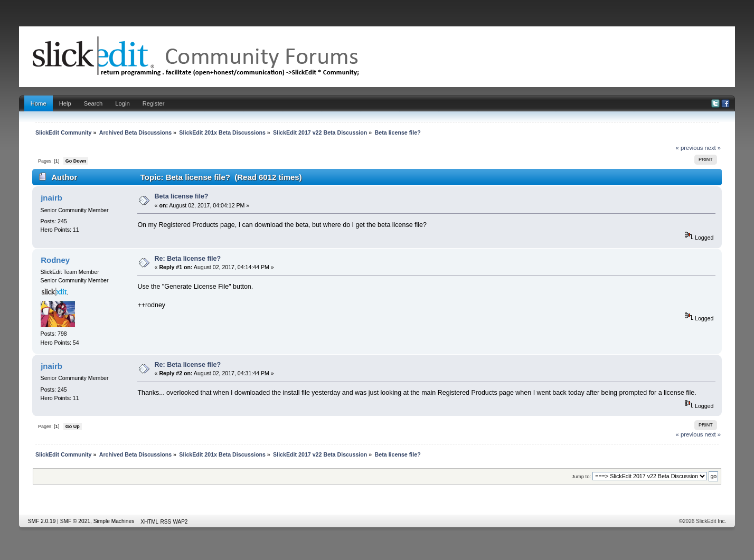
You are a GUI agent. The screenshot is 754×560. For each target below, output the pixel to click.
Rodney (55, 260)
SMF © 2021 (75, 521)
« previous (690, 148)
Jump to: (582, 476)
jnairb (51, 198)
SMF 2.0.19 (42, 521)
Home (39, 103)
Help (65, 103)
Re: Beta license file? (188, 259)
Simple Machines (114, 521)
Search (93, 103)
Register (154, 103)
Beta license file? (182, 196)
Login (122, 103)
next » (713, 148)
